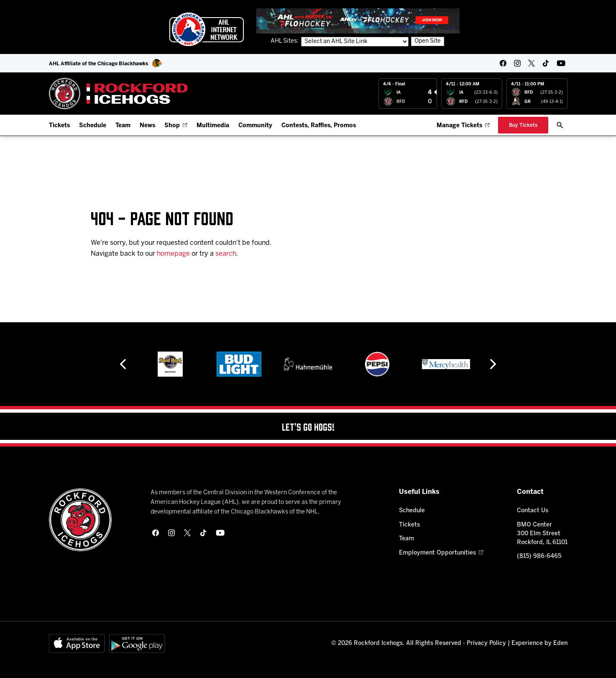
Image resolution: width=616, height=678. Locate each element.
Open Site (428, 41)
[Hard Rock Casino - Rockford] (170, 364)
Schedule (93, 126)
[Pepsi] (377, 364)
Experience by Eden (539, 643)
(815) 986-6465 (539, 556)
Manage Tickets (463, 126)
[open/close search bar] (560, 125)
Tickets (59, 126)
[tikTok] (546, 63)
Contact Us (533, 511)
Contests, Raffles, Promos (319, 126)
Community (255, 126)
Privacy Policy (486, 643)
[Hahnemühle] (308, 364)
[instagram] (517, 63)
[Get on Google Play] (137, 643)
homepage (173, 254)
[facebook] (503, 63)
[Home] (119, 94)
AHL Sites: (285, 41)
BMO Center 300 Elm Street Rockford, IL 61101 (542, 534)
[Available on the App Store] (77, 643)
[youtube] (561, 63)
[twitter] (532, 63)
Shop (176, 126)
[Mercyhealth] (446, 364)
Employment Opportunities (441, 553)
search (226, 254)
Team (123, 126)
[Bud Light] (239, 364)
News (147, 126)
